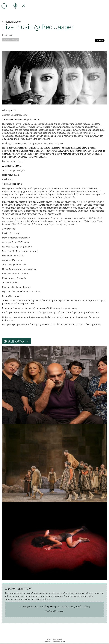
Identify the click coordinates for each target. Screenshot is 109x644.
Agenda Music (11, 22)
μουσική (6, 40)
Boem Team (7, 35)
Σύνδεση (50, 611)
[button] (10, 78)
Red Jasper (15, 40)
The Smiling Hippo (59, 641)
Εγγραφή (59, 611)
